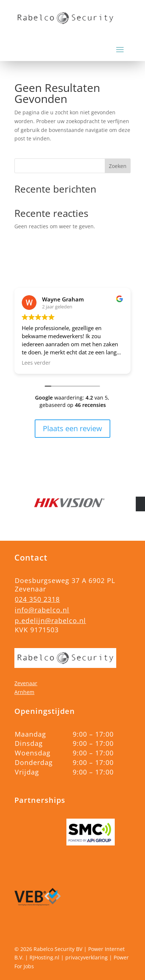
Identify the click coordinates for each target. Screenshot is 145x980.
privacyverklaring (87, 957)
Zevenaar (26, 683)
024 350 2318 (37, 599)
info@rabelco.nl (42, 610)
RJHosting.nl (44, 957)
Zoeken (118, 166)
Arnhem (24, 692)
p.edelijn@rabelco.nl (50, 620)
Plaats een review (72, 428)
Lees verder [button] (36, 363)
